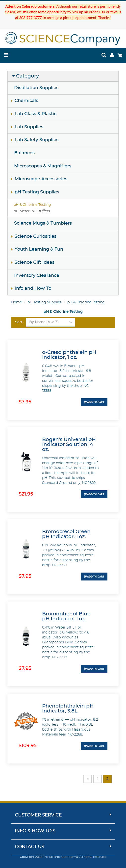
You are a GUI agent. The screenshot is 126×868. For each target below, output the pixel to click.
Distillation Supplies (36, 88)
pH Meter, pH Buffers (32, 211)
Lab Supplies (29, 127)
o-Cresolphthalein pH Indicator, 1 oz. (69, 355)
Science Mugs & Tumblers (43, 223)
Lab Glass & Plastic (36, 114)
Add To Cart (94, 402)
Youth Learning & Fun (39, 249)
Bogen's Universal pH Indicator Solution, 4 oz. (69, 445)
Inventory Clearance (37, 276)
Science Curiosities (36, 237)
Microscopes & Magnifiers (43, 166)
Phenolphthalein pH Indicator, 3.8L (68, 709)
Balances (24, 153)
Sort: (19, 322)
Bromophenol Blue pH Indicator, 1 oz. (66, 616)
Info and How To (33, 289)
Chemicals (26, 101)
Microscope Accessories (41, 179)
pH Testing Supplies (37, 192)
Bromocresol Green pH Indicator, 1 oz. (66, 534)
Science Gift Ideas (35, 263)
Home (16, 302)
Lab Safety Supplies (37, 140)
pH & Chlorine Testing (32, 205)
